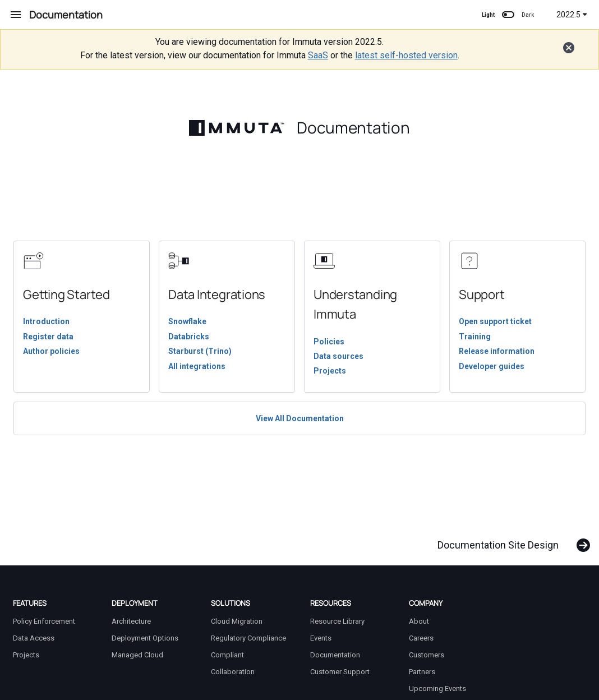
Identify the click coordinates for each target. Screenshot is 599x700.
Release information (497, 351)
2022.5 (572, 15)
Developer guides (492, 366)
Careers (421, 638)
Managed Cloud (137, 655)
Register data (48, 337)
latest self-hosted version (406, 55)
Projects (330, 371)
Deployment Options (145, 638)
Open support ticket (495, 321)
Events (321, 638)
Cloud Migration (237, 621)
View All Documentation (300, 418)
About (419, 621)
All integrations (197, 366)
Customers (427, 655)
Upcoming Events (437, 689)
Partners (422, 672)
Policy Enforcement (44, 621)
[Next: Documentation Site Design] (509, 540)
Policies (329, 342)
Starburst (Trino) (200, 351)
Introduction (46, 321)
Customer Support (340, 672)
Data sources (338, 356)
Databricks (189, 337)
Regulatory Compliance (248, 638)
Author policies (51, 351)
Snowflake (187, 321)
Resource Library (337, 621)
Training (475, 337)
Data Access (34, 638)
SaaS (318, 55)
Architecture (131, 621)
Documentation (335, 655)
